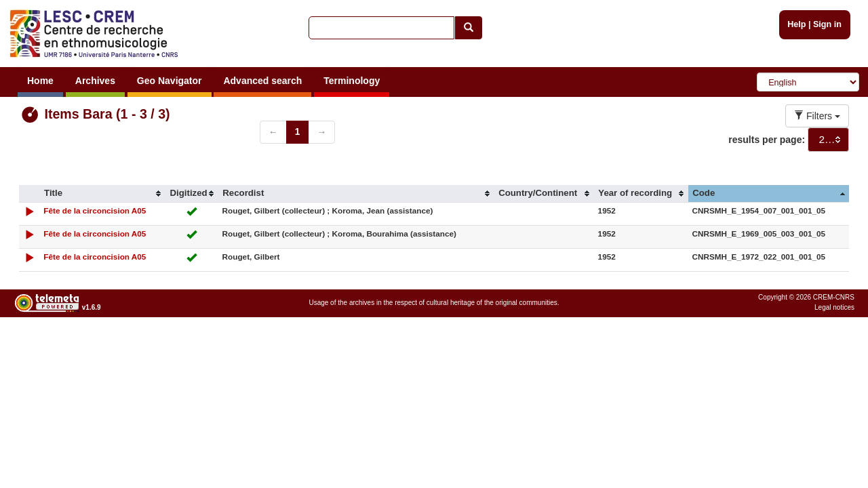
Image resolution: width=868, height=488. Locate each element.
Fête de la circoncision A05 (95, 210)
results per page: (767, 140)
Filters (817, 116)
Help (796, 24)
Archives (95, 81)
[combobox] (828, 140)
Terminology (352, 81)
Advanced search (262, 81)
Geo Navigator (170, 81)
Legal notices (834, 307)
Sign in (827, 24)
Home (40, 81)
